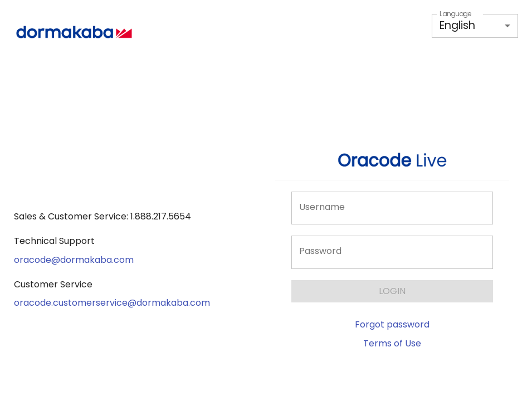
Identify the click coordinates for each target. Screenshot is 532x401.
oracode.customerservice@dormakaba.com (112, 303)
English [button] (457, 25)
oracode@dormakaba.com (74, 260)
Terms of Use (392, 343)
